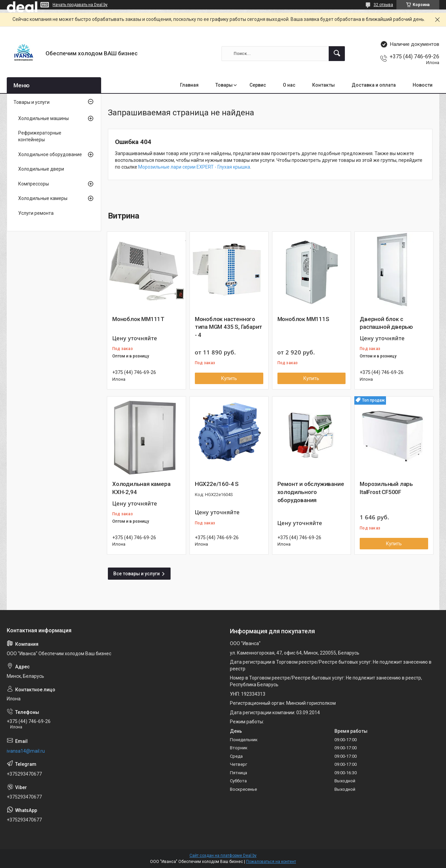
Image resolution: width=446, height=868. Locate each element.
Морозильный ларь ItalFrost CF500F (386, 488)
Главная (189, 85)
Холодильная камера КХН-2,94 (141, 488)
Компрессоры (34, 184)
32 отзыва (383, 5)
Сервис (258, 85)
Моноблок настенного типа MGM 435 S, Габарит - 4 (229, 327)
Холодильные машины (43, 118)
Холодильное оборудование (50, 154)
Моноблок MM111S (303, 319)
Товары (224, 85)
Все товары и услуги (137, 574)
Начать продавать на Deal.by (80, 5)
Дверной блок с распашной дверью (386, 323)
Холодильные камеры (43, 198)
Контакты (323, 85)
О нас (289, 85)
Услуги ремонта (36, 213)
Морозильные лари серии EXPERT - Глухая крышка (194, 167)
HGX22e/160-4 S (217, 484)
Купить (229, 378)
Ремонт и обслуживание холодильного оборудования (311, 492)
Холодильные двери (41, 169)
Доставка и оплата (374, 85)
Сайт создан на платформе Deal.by (223, 856)
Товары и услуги (32, 102)
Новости (423, 85)
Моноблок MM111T (138, 319)
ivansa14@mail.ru (26, 751)
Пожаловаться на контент (271, 862)
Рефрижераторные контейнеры (40, 136)
